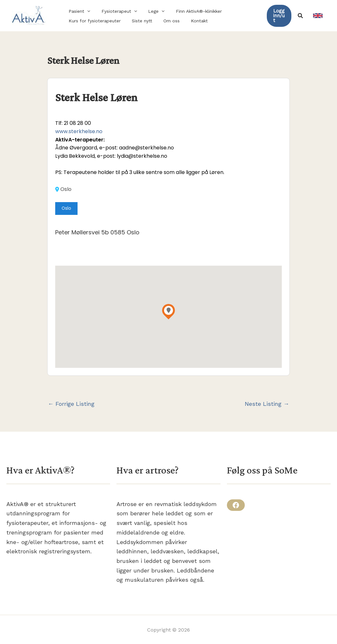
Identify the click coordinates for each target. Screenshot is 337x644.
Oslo (63, 189)
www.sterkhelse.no (79, 131)
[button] (78, 11)
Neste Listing (267, 404)
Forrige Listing (71, 404)
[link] (318, 16)
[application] (86, 11)
